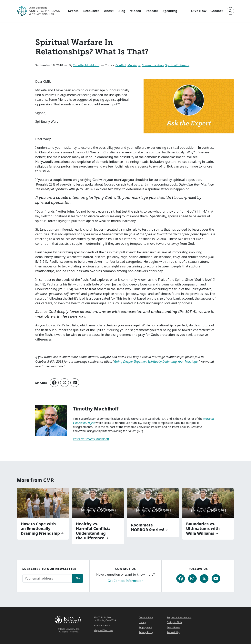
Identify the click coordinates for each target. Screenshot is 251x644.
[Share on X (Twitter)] (65, 383)
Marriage (134, 65)
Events (73, 11)
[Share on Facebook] (54, 383)
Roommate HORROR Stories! (147, 527)
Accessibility (173, 632)
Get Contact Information (125, 581)
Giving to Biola (174, 622)
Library (142, 622)
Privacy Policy (146, 632)
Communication (153, 65)
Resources (91, 11)
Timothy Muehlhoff (86, 65)
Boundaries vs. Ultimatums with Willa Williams (203, 529)
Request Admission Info (179, 618)
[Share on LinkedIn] (75, 383)
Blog (122, 11)
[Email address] (47, 578)
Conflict (121, 65)
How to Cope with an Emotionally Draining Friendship (40, 529)
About (109, 11)
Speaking (170, 11)
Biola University (69, 620)
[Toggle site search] (230, 11)
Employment (145, 628)
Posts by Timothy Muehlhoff (91, 439)
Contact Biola (146, 618)
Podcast (152, 11)
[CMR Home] (38, 11)
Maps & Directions (103, 630)
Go (78, 578)
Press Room (173, 628)
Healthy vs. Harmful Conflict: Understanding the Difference (93, 531)
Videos (135, 11)
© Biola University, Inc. (69, 629)
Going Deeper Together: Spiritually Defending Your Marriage (156, 361)
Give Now (199, 11)
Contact (217, 11)
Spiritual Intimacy (177, 65)
